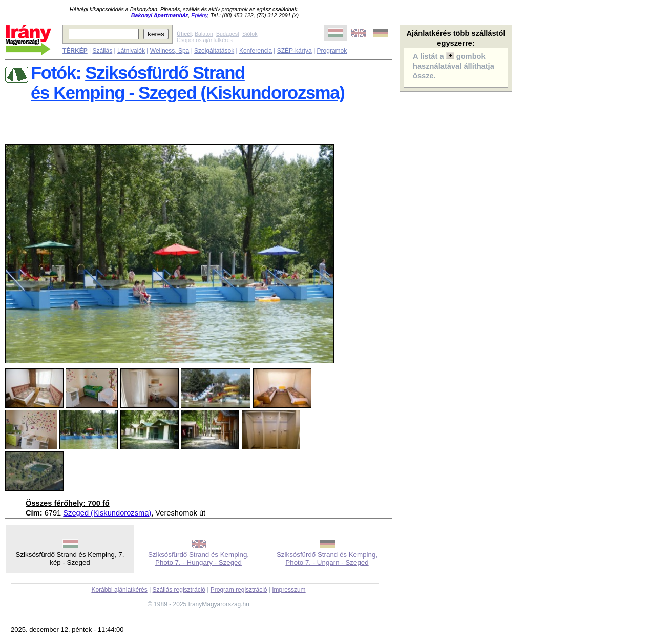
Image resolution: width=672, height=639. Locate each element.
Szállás (102, 51)
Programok (332, 51)
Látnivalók (131, 51)
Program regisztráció (239, 590)
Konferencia (256, 51)
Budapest (228, 34)
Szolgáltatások (214, 51)
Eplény (199, 15)
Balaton (204, 34)
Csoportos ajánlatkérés (205, 40)
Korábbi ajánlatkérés (119, 590)
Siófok (250, 34)
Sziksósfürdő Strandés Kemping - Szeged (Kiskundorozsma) (188, 83)
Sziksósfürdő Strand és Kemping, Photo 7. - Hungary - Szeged (198, 559)
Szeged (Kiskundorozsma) (107, 513)
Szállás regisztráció (179, 590)
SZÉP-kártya (295, 51)
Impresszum (289, 590)
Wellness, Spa (170, 51)
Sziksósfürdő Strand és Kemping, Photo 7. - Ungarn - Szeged (327, 559)
